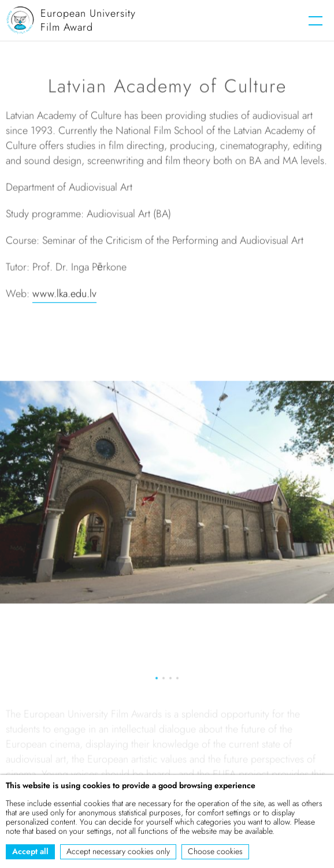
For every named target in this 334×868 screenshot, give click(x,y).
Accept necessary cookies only (118, 851)
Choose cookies (215, 851)
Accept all (30, 851)
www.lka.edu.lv (64, 295)
